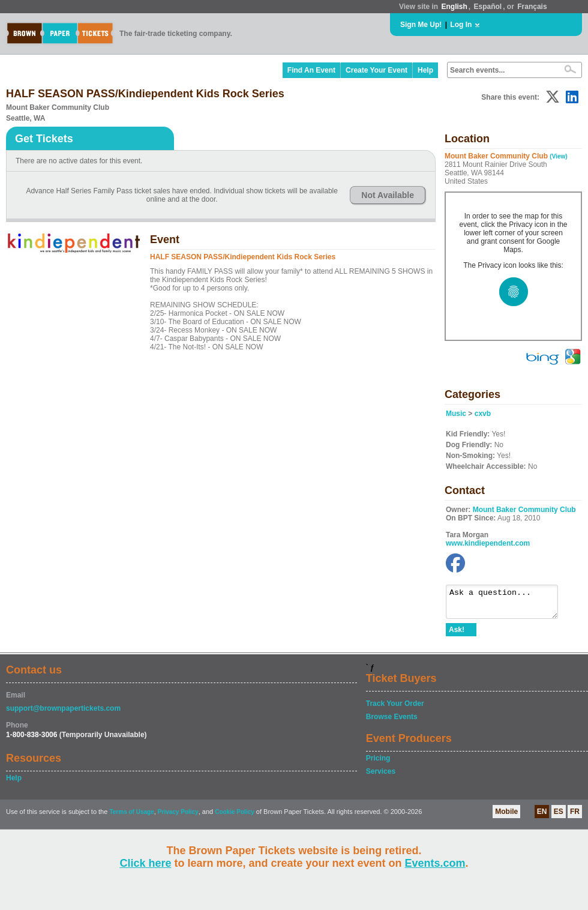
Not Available (388, 195)
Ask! (457, 635)
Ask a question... (508, 604)
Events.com (435, 863)
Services (381, 777)
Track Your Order (395, 709)
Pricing (378, 764)
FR (575, 817)
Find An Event (311, 70)
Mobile (506, 817)
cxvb (483, 414)
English (454, 7)
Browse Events (392, 722)
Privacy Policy (178, 817)
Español (488, 7)
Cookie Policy (235, 817)
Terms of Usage (131, 817)
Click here (145, 863)
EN (542, 817)
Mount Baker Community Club (524, 510)
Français (532, 7)
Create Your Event (376, 70)
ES (559, 817)
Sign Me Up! (421, 25)
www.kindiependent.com (488, 543)
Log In (461, 25)
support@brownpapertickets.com (63, 714)
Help (425, 70)
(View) (558, 156)
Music (456, 414)
